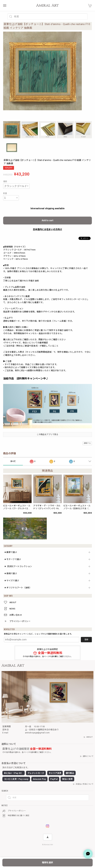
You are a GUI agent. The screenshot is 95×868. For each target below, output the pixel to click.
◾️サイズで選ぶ (11, 581)
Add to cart (47, 220)
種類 (5, 182)
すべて (13, 461)
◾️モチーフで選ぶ (12, 559)
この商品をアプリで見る (47, 434)
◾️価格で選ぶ (10, 573)
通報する (87, 443)
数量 (5, 193)
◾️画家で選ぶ (10, 552)
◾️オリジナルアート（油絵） (18, 588)
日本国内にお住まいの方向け (47, 229)
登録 (86, 640)
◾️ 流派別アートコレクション (18, 566)
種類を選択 (47, 862)
